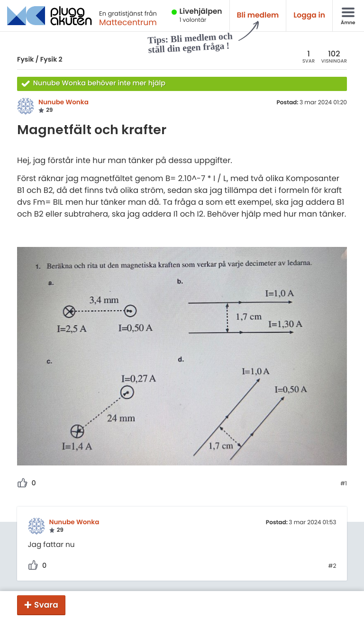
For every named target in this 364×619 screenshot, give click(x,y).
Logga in (309, 15)
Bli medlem (258, 15)
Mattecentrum (128, 22)
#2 (332, 566)
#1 (344, 484)
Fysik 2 (51, 59)
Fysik (25, 59)
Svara (46, 605)
